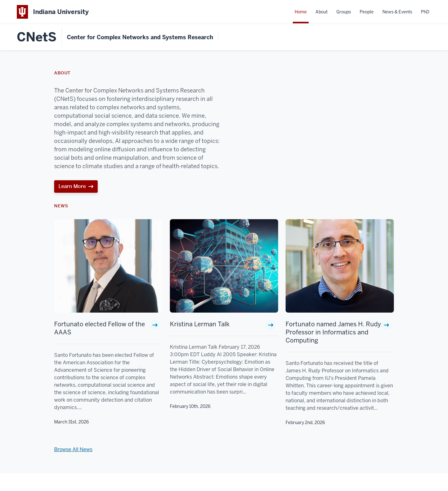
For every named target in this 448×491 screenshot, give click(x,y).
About (322, 12)
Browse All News (73, 449)
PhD (425, 12)
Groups (344, 12)
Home (301, 12)
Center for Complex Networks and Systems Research (140, 37)
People (367, 12)
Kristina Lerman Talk (200, 324)
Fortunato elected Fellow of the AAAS (100, 328)
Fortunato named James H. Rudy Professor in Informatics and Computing (333, 332)
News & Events (397, 12)
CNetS (37, 37)
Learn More (72, 186)
